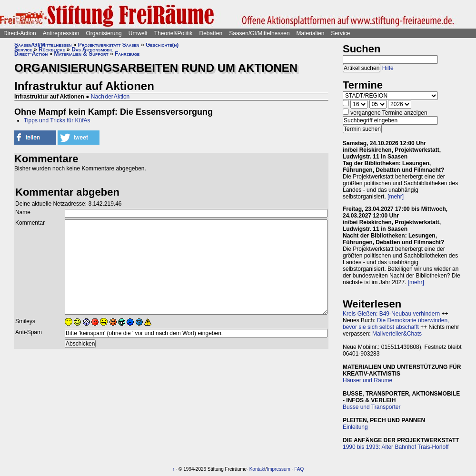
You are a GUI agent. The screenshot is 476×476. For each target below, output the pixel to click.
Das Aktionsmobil (92, 50)
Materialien (311, 33)
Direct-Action (20, 33)
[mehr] (396, 197)
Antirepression (61, 33)
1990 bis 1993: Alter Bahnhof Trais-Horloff (396, 447)
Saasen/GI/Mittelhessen (259, 33)
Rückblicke (52, 50)
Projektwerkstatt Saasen (109, 45)
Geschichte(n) (162, 45)
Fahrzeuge (127, 54)
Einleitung (355, 427)
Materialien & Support (81, 54)
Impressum (278, 469)
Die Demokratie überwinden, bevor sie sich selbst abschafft (396, 324)
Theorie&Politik (174, 33)
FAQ (299, 469)
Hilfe (388, 68)
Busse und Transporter (372, 407)
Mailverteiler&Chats (397, 334)
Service (340, 33)
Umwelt (138, 33)
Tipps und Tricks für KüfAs (57, 120)
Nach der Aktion (110, 97)
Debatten (211, 33)
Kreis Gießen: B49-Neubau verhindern (391, 314)
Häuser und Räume (367, 380)
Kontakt (258, 469)
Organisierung (104, 33)
